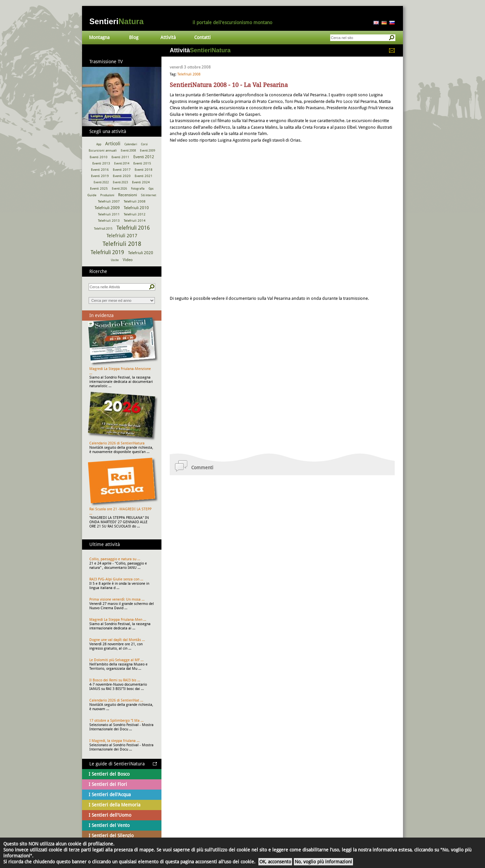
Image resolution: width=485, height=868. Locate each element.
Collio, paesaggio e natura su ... (115, 559)
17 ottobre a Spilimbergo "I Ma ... (116, 721)
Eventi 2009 (148, 151)
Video (128, 260)
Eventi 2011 (120, 157)
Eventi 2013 (101, 163)
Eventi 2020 (122, 176)
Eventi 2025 (99, 188)
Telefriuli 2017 (122, 236)
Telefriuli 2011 (109, 214)
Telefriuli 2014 (135, 221)
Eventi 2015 (142, 163)
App (99, 144)
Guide (92, 195)
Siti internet (149, 195)
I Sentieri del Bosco (109, 774)
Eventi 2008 (128, 151)
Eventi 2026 (119, 189)
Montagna (99, 37)
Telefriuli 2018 (122, 244)
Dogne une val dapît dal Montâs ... (117, 640)
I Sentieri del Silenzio (111, 836)
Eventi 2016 (100, 170)
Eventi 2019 (100, 176)
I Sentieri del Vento (109, 825)
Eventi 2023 (120, 182)
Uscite (115, 260)
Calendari (131, 144)
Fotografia (138, 189)
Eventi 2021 (144, 176)
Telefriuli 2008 (189, 74)
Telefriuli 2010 (136, 208)
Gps (151, 189)
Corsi (144, 144)
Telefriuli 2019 (107, 252)
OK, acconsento (275, 862)
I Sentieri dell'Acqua (110, 795)
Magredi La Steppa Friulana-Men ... (118, 620)
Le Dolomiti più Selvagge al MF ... (116, 660)
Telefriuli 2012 (135, 214)
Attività (168, 37)
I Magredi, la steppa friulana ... (114, 741)
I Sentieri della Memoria (114, 805)
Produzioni (107, 195)
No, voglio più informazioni (323, 862)
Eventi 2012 (144, 157)
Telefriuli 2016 (133, 228)
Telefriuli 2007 (109, 201)
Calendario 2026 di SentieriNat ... (116, 700)
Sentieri (116, 21)
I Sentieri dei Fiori (108, 784)
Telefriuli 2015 (103, 229)
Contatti (202, 37)
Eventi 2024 (141, 182)
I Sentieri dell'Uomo (110, 815)
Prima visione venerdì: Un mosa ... (117, 599)
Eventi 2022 (101, 182)
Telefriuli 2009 (107, 208)
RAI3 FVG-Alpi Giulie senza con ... (116, 579)
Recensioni (128, 195)
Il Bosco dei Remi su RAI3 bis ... (115, 680)
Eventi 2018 (144, 170)
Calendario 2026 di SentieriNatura (117, 443)
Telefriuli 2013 (109, 221)
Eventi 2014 (122, 163)
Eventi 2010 (99, 157)
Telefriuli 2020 (141, 253)
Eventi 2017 (122, 170)
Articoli (113, 144)
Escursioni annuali (103, 150)
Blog (134, 37)
